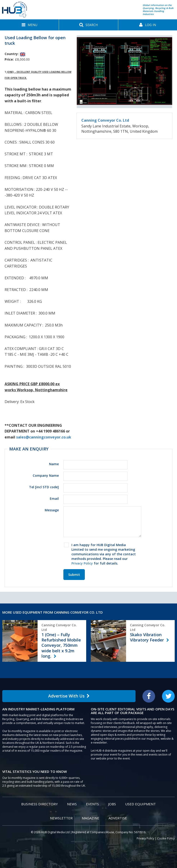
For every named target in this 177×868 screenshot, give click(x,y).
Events (92, 804)
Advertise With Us (69, 696)
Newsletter (61, 818)
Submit (74, 574)
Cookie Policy (166, 838)
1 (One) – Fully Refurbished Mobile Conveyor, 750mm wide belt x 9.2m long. (61, 645)
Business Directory (40, 804)
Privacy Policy (82, 563)
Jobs (112, 804)
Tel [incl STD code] (44, 487)
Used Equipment (140, 804)
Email (54, 499)
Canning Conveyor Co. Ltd (105, 120)
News (72, 804)
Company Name (46, 475)
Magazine (91, 818)
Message (52, 510)
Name (54, 464)
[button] (29, 25)
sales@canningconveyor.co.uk (44, 437)
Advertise (118, 818)
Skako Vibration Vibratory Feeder (147, 637)
